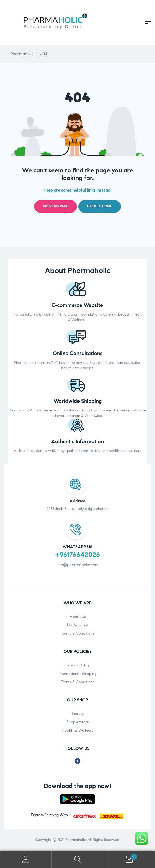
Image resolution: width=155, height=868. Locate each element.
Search (78, 859)
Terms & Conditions (78, 633)
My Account (78, 625)
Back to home (100, 206)
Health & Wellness (77, 730)
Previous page (56, 206)
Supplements (77, 722)
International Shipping (78, 674)
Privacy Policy (78, 665)
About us (78, 617)
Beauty (77, 714)
